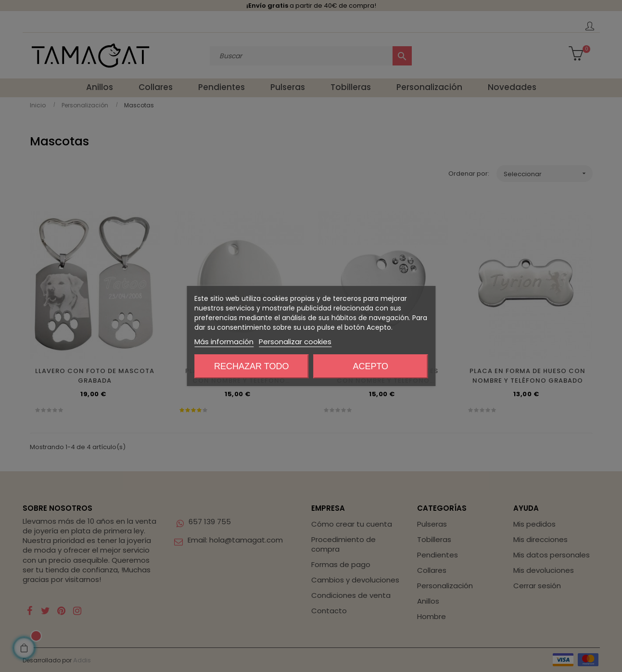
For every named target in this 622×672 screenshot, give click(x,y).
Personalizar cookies (295, 342)
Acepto (370, 366)
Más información (224, 342)
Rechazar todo (251, 366)
